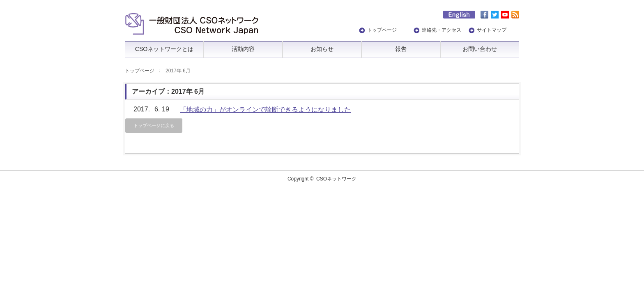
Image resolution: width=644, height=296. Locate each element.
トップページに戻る (154, 125)
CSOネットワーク (336, 179)
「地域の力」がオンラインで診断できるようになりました (265, 110)
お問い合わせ (480, 49)
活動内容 (243, 49)
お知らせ (322, 49)
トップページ (382, 30)
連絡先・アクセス (442, 30)
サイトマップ (492, 30)
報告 (401, 49)
